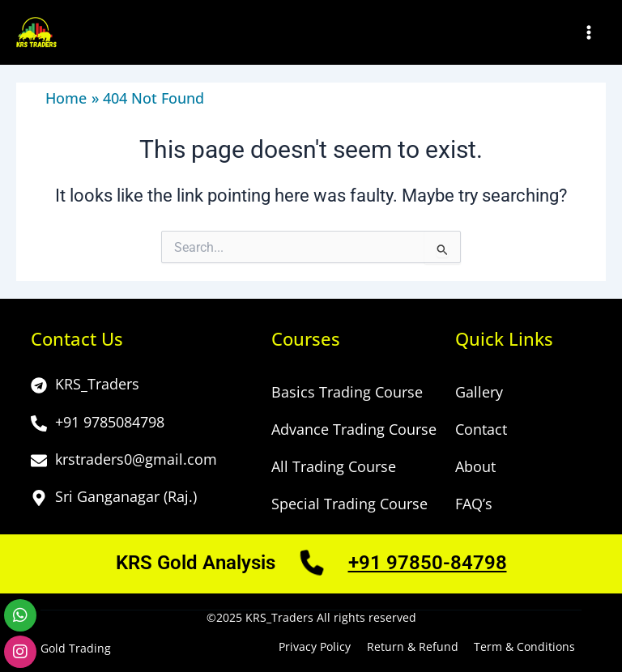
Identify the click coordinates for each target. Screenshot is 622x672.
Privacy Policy (315, 647)
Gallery (479, 393)
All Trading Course (334, 467)
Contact (481, 430)
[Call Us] (312, 568)
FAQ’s (474, 504)
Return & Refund (413, 647)
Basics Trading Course (347, 393)
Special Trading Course (349, 504)
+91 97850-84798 (428, 563)
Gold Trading (76, 648)
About (475, 467)
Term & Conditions (524, 647)
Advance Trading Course (354, 430)
